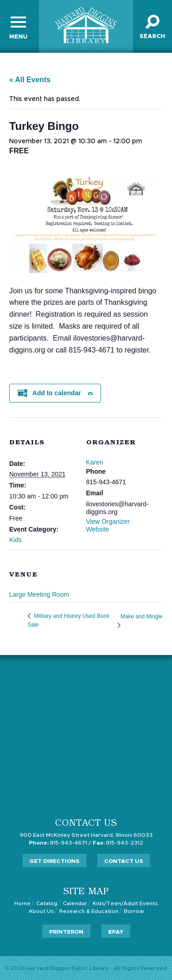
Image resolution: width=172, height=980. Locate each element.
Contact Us (124, 861)
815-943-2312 (118, 843)
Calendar (75, 903)
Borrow (134, 911)
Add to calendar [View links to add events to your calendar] (57, 393)
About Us (41, 911)
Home (22, 903)
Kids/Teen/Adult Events (125, 903)
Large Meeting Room (39, 594)
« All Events (30, 80)
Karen (95, 462)
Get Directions (54, 861)
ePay (116, 932)
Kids (15, 540)
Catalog (47, 903)
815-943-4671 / (60, 843)
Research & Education (89, 911)
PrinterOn (66, 932)
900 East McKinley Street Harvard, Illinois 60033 (86, 835)
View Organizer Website (108, 525)
